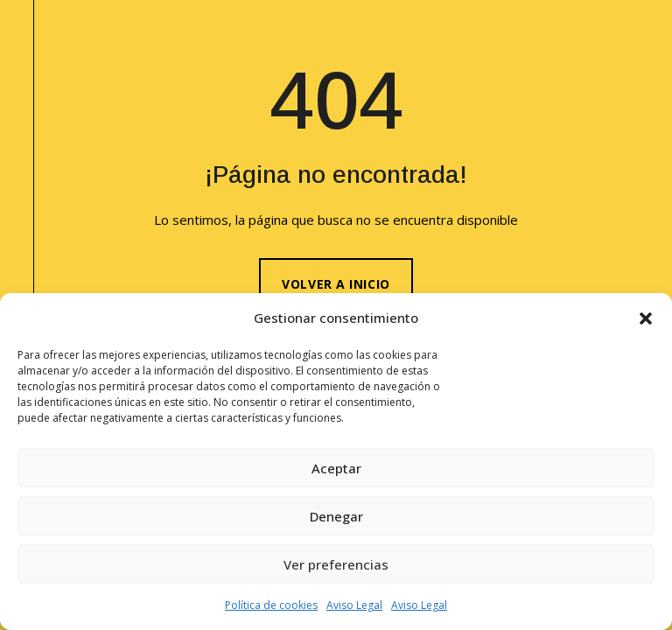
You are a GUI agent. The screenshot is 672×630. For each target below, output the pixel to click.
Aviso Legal (354, 605)
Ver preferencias (336, 564)
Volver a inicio (336, 284)
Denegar (336, 516)
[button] (646, 318)
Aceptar (336, 468)
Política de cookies (271, 605)
